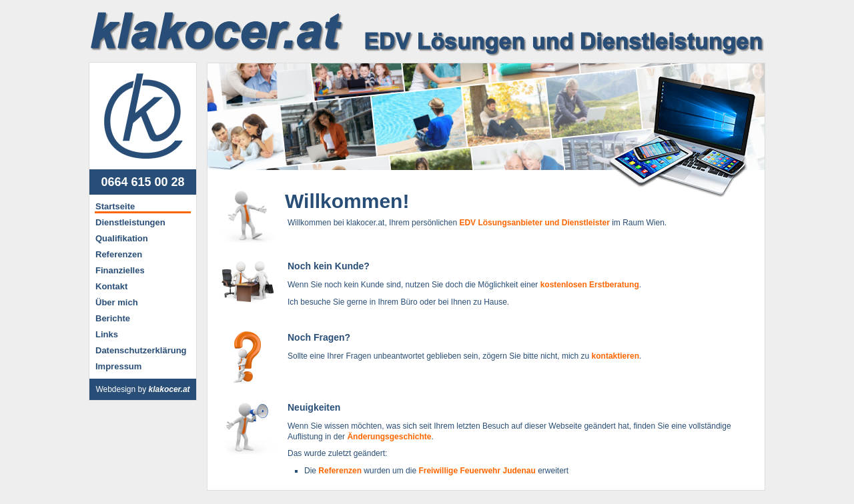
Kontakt (111, 286)
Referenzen (119, 254)
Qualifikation (122, 238)
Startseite (115, 206)
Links (107, 334)
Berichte (113, 318)
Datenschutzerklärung (141, 350)
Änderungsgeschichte (389, 437)
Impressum (118, 366)
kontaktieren (615, 356)
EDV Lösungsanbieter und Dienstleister (534, 223)
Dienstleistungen (130, 222)
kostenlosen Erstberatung (590, 285)
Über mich (117, 302)
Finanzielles (120, 270)
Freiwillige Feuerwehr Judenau (477, 471)
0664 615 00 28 (142, 182)
